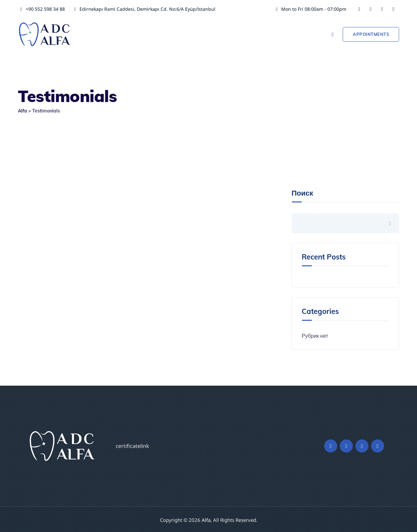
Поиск (302, 193)
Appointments (371, 34)
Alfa (206, 520)
